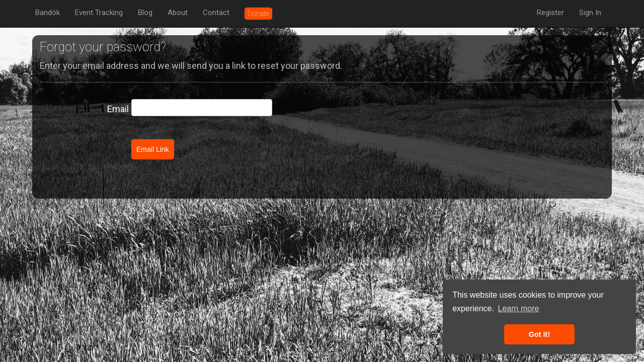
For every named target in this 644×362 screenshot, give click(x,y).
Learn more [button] (519, 308)
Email (118, 109)
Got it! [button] (539, 334)
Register (550, 13)
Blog (145, 13)
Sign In (590, 13)
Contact (216, 13)
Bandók (48, 13)
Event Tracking (99, 13)
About (178, 13)
